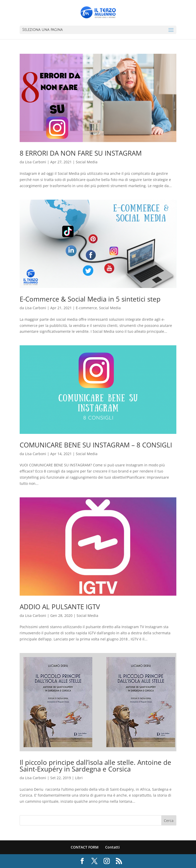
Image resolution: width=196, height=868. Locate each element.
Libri (79, 778)
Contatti (112, 847)
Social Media (87, 162)
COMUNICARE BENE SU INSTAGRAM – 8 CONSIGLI (96, 445)
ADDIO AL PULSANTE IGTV (60, 607)
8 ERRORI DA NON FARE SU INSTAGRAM (81, 153)
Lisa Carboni (36, 162)
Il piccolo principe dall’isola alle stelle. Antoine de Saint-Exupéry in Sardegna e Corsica (95, 766)
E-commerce (86, 308)
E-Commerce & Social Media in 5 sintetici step (90, 299)
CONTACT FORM (85, 847)
